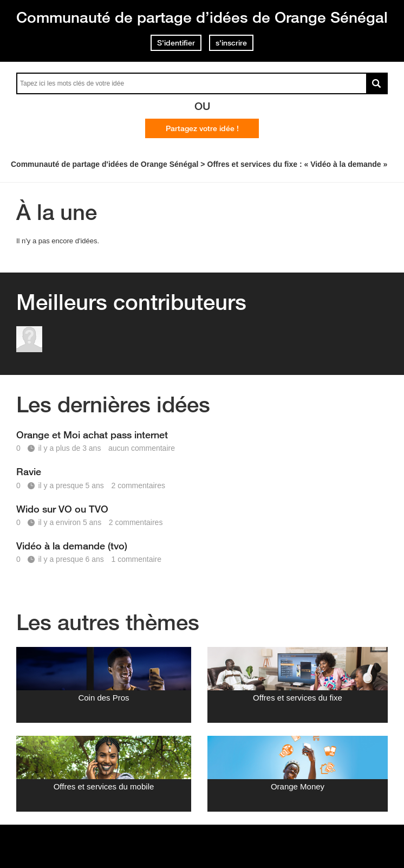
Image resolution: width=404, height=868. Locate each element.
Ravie (29, 471)
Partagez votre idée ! (202, 128)
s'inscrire (231, 43)
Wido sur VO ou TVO (62, 509)
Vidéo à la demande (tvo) (72, 546)
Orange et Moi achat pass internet (92, 435)
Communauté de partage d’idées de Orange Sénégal (202, 17)
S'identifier (176, 43)
